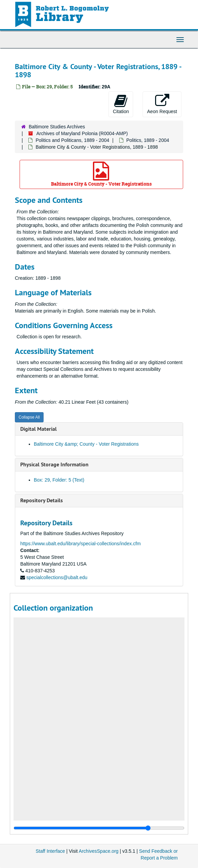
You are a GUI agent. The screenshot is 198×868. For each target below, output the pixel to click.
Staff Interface (50, 851)
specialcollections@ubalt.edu (57, 577)
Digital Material (39, 429)
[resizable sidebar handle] (99, 828)
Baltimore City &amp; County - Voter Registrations (86, 444)
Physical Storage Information (54, 464)
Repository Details (42, 500)
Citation (121, 104)
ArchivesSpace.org (99, 851)
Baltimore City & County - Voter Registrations (101, 174)
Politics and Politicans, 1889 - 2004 (72, 140)
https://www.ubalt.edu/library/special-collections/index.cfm (80, 544)
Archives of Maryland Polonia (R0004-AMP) (82, 133)
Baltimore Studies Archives (57, 127)
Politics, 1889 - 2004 (148, 140)
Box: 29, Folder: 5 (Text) (59, 480)
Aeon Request (162, 104)
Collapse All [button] (29, 417)
